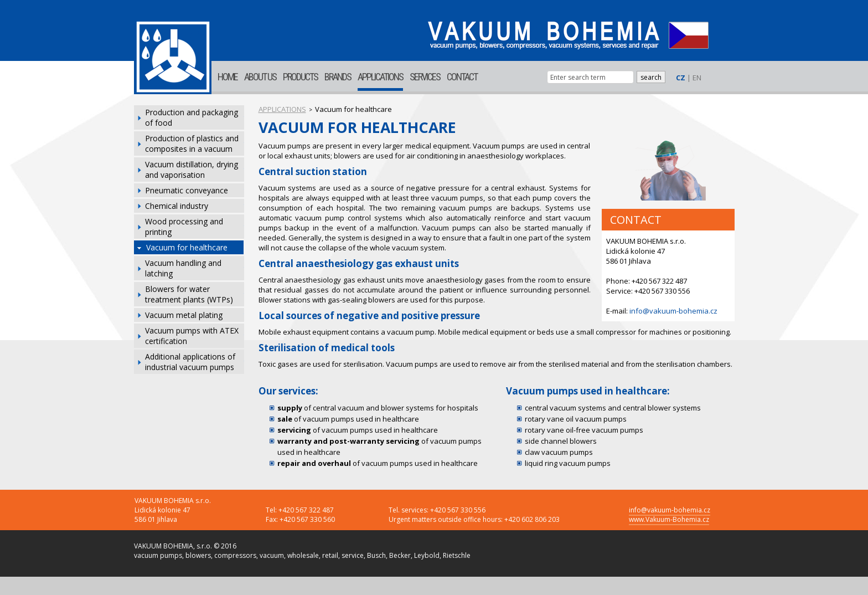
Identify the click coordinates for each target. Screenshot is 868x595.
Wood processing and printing (184, 227)
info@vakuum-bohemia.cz (673, 311)
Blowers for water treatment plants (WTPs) (189, 294)
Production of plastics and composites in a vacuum (192, 143)
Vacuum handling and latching (183, 268)
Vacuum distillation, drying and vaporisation (192, 170)
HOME (228, 77)
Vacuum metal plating (184, 315)
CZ (681, 78)
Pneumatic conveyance (187, 190)
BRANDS (338, 77)
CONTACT (462, 77)
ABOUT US (260, 77)
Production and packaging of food (192, 117)
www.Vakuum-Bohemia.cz (669, 519)
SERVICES (425, 77)
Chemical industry (177, 206)
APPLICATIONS (380, 77)
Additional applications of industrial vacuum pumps (190, 362)
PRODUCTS (300, 77)
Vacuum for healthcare (187, 247)
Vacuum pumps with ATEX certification (192, 336)
